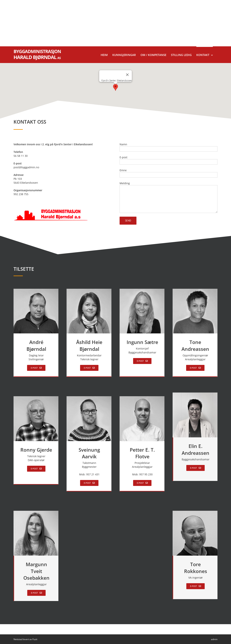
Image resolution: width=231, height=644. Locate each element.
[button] (115, 87)
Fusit (35, 639)
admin (214, 639)
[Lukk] (127, 75)
